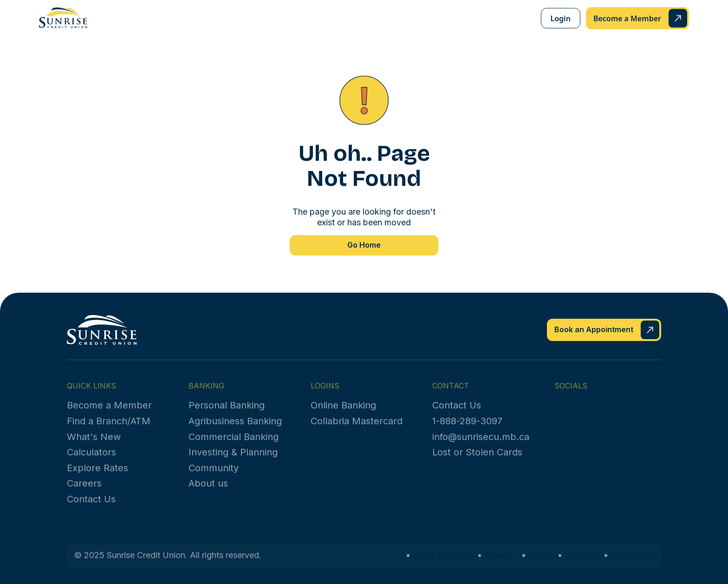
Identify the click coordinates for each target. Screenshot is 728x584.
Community (214, 475)
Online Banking (343, 413)
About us (208, 491)
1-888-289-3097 (467, 428)
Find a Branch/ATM (109, 428)
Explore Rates (97, 475)
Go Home (364, 245)
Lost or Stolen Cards (477, 459)
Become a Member (109, 413)
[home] (63, 17)
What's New (94, 444)
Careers (84, 491)
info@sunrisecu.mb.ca (481, 444)
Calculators (91, 459)
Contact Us (91, 506)
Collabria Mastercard (357, 428)
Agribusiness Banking (235, 428)
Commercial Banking (234, 444)
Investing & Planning (233, 459)
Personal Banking (227, 413)
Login (561, 17)
